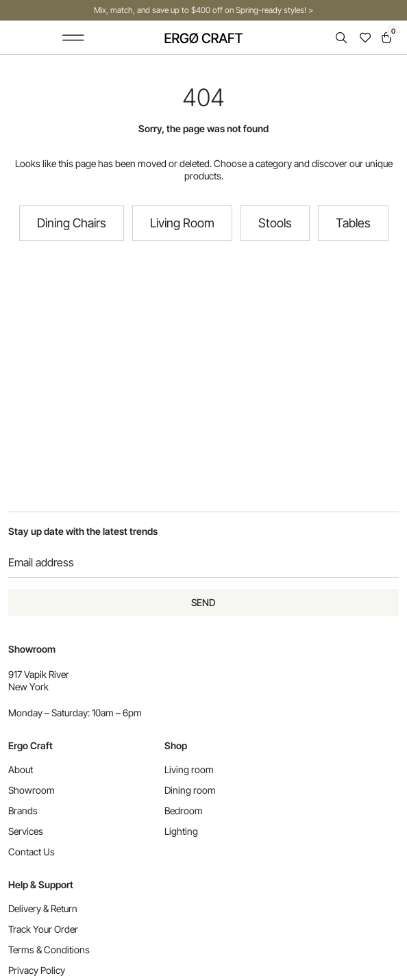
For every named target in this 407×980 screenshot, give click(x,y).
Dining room (190, 790)
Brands (23, 811)
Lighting (181, 831)
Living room (189, 769)
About (21, 769)
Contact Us (32, 852)
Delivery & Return (43, 908)
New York (28, 687)
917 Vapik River (39, 674)
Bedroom (184, 811)
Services (26, 831)
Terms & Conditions (49, 950)
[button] (73, 38)
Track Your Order (43, 929)
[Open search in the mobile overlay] (343, 38)
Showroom (32, 790)
